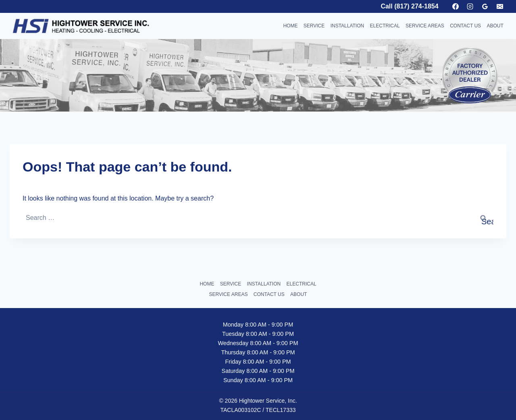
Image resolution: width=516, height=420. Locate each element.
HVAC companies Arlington (421, 331)
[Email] (500, 6)
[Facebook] (456, 6)
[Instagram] (470, 6)
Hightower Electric (369, 331)
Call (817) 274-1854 (409, 6)
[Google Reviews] (485, 6)
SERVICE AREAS (425, 26)
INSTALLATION (347, 26)
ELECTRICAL (385, 26)
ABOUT (495, 26)
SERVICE (314, 26)
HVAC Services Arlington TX (456, 324)
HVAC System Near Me (479, 331)
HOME (290, 26)
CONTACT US (465, 26)
